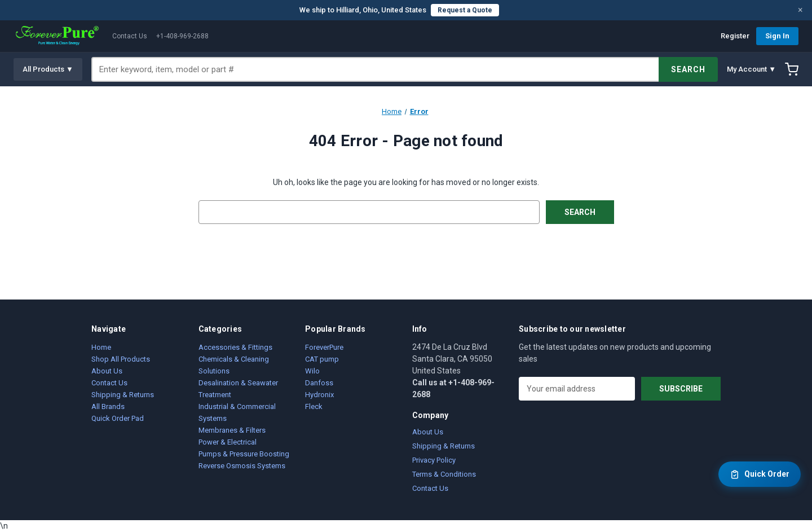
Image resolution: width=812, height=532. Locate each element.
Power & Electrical (228, 442)
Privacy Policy (434, 460)
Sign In (777, 36)
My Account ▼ (751, 69)
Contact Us (130, 36)
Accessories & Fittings (235, 347)
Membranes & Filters (232, 430)
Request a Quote (465, 10)
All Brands (108, 406)
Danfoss (319, 383)
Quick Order (760, 474)
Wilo (312, 371)
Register (735, 36)
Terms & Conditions (444, 474)
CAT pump (322, 359)
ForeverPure (324, 347)
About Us (107, 371)
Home (101, 347)
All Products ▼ (48, 69)
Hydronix (319, 395)
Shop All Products (121, 359)
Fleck (314, 406)
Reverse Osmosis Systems (242, 466)
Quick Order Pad (118, 418)
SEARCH (688, 69)
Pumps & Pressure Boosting (244, 454)
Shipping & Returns (123, 395)
